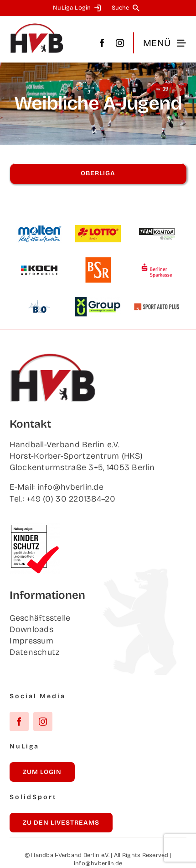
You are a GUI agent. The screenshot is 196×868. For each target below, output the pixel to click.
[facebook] (102, 43)
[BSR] (98, 261)
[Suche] (127, 8)
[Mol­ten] (39, 229)
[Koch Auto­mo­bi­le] (39, 261)
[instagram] (120, 43)
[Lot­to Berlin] (98, 229)
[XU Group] (98, 301)
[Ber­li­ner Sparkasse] (157, 261)
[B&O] (39, 297)
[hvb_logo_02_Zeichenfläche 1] (37, 27)
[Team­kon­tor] (157, 224)
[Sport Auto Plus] (157, 307)
